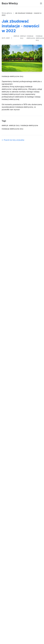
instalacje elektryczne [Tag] (29, 125)
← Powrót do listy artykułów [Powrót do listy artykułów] (13, 140)
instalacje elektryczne (31, 37)
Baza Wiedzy (10, 3)
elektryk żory (23, 37)
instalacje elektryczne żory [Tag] (13, 129)
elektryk (16, 36)
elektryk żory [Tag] (14, 125)
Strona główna (7, 13)
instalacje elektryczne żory (40, 38)
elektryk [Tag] (5, 125)
